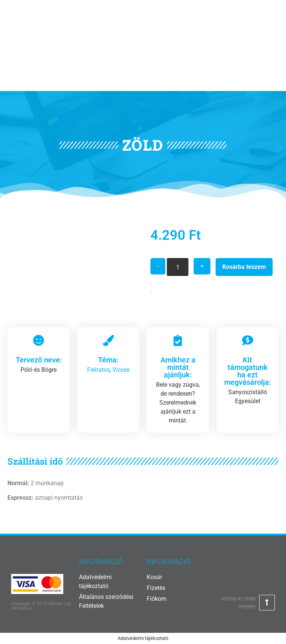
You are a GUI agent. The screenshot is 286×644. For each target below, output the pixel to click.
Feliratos (98, 370)
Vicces (121, 370)
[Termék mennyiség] (178, 267)
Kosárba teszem (244, 267)
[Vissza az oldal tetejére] (267, 603)
